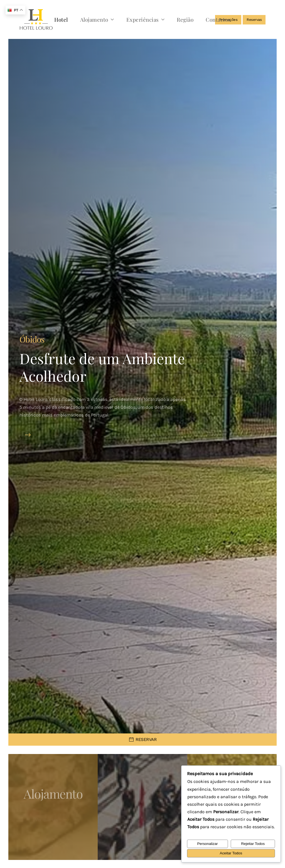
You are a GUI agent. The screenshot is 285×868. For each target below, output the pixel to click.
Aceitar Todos (231, 853)
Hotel (61, 19)
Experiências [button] (146, 19)
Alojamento (53, 788)
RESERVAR (142, 740)
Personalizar (207, 844)
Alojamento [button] (97, 19)
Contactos (218, 19)
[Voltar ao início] (36, 19)
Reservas (254, 20)
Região (185, 19)
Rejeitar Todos (253, 844)
